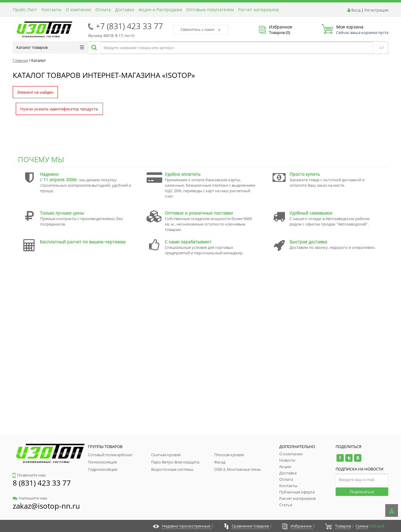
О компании (78, 10)
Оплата (103, 10)
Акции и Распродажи (160, 10)
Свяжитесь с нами (200, 29)
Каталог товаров (50, 47)
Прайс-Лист (25, 10)
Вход (356, 10)
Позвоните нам (29, 475)
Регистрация (376, 10)
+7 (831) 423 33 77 (129, 26)
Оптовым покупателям (210, 10)
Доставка (125, 10)
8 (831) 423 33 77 (42, 483)
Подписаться (362, 492)
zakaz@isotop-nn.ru (46, 506)
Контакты (51, 10)
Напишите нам (30, 498)
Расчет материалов (258, 10)
